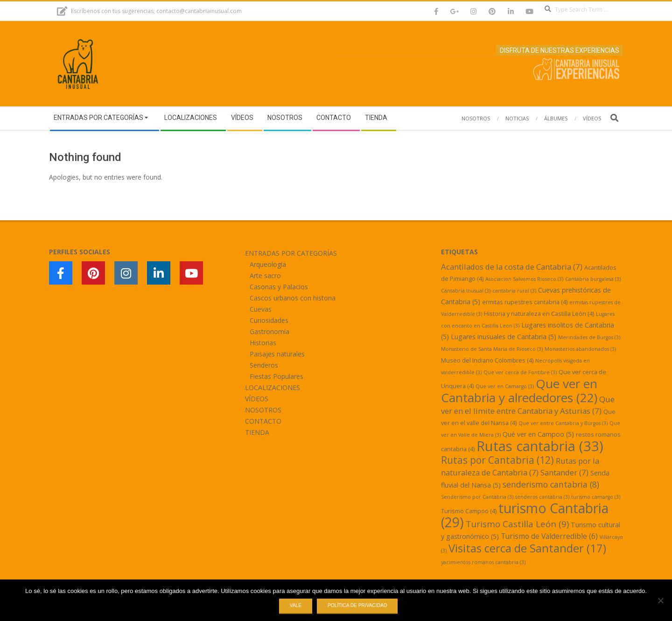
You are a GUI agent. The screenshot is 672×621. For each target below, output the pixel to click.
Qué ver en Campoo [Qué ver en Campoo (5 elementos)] (538, 434)
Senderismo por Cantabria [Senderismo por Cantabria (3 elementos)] (477, 497)
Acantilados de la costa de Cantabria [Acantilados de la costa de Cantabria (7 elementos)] (512, 267)
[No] (660, 600)
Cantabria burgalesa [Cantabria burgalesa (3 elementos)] (593, 279)
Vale (296, 605)
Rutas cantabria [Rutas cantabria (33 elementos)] (540, 446)
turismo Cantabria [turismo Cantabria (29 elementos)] (525, 515)
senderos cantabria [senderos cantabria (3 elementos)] (542, 497)
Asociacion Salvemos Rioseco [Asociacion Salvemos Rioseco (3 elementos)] (524, 279)
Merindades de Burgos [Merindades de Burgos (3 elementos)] (589, 337)
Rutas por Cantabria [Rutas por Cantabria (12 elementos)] (497, 460)
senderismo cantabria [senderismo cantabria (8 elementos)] (551, 484)
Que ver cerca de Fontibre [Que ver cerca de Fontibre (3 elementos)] (520, 372)
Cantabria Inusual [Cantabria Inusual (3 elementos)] (466, 291)
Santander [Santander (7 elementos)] (564, 472)
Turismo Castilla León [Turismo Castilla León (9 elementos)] (517, 524)
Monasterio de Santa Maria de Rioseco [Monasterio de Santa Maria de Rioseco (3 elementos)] (492, 349)
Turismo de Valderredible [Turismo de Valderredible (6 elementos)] (549, 536)
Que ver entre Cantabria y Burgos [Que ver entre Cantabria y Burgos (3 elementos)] (563, 423)
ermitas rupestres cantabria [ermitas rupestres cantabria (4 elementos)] (525, 302)
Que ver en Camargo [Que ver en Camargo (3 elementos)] (505, 386)
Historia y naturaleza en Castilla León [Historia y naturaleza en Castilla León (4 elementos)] (539, 314)
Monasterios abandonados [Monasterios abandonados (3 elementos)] (580, 349)
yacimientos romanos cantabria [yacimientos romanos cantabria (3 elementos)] (483, 562)
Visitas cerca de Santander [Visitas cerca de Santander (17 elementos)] (527, 548)
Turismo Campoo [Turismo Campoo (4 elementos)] (469, 511)
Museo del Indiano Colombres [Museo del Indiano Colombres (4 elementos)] (487, 360)
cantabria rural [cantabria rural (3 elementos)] (514, 291)
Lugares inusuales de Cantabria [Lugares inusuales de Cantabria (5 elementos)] (504, 337)
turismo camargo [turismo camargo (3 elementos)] (596, 497)
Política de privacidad (357, 605)
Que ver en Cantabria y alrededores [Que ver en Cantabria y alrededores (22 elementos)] (519, 391)
